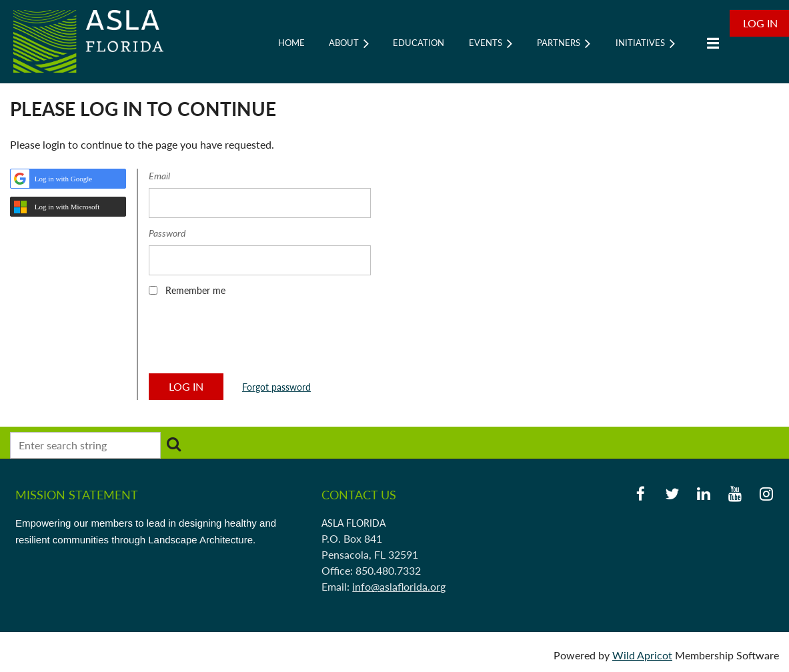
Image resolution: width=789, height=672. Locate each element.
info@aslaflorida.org (399, 586)
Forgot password (276, 387)
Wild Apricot (642, 655)
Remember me (195, 290)
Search (173, 444)
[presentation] (250, 339)
